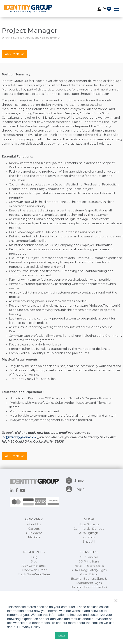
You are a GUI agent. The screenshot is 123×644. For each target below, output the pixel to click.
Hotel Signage (89, 542)
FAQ (34, 574)
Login (75, 507)
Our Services (89, 574)
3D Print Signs (89, 579)
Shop (75, 498)
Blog (34, 579)
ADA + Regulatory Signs (89, 587)
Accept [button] (61, 636)
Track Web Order (34, 587)
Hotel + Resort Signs (89, 583)
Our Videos (34, 550)
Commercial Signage (89, 546)
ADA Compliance (34, 583)
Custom (89, 555)
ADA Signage (89, 550)
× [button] (115, 600)
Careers (34, 546)
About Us (34, 542)
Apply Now (14, 54)
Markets (34, 555)
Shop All (89, 559)
